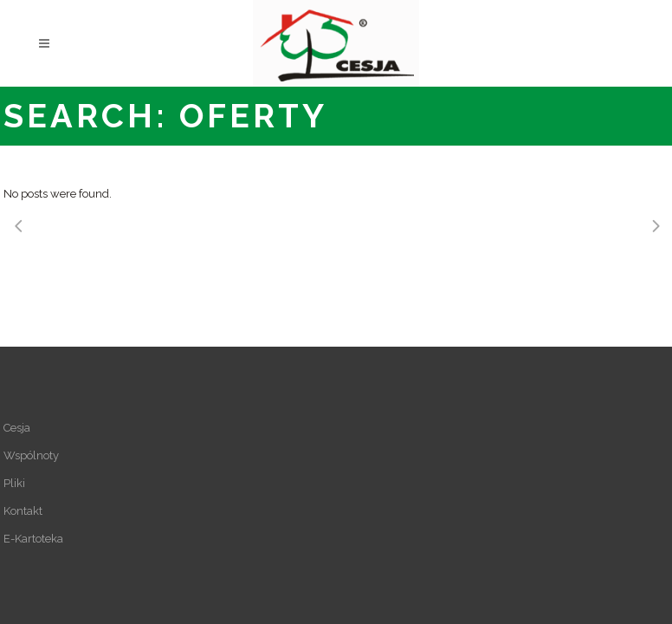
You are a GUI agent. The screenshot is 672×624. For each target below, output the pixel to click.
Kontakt (23, 511)
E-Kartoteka (33, 539)
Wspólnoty (31, 455)
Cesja (17, 428)
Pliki (14, 483)
